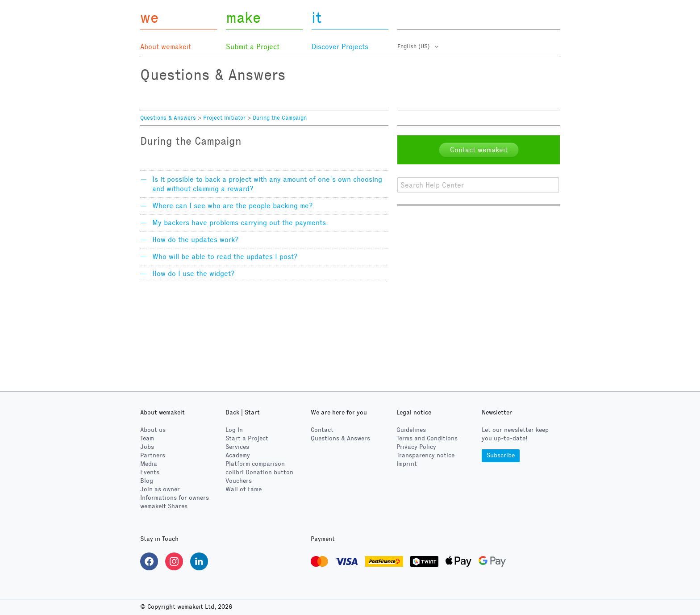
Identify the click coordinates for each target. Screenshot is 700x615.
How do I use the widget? (194, 274)
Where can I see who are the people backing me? (233, 206)
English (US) (415, 46)
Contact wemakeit (479, 150)
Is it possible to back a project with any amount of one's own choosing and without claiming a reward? (267, 184)
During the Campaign (280, 118)
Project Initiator (224, 118)
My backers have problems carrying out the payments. (240, 223)
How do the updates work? (196, 240)
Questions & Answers (168, 118)
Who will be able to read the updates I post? (225, 257)
